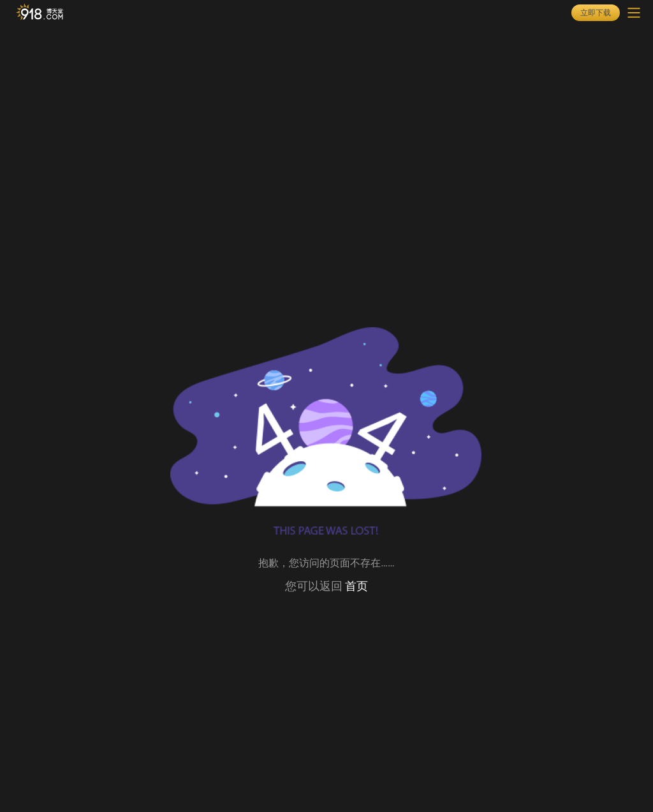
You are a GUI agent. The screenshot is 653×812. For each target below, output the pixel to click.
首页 (356, 586)
